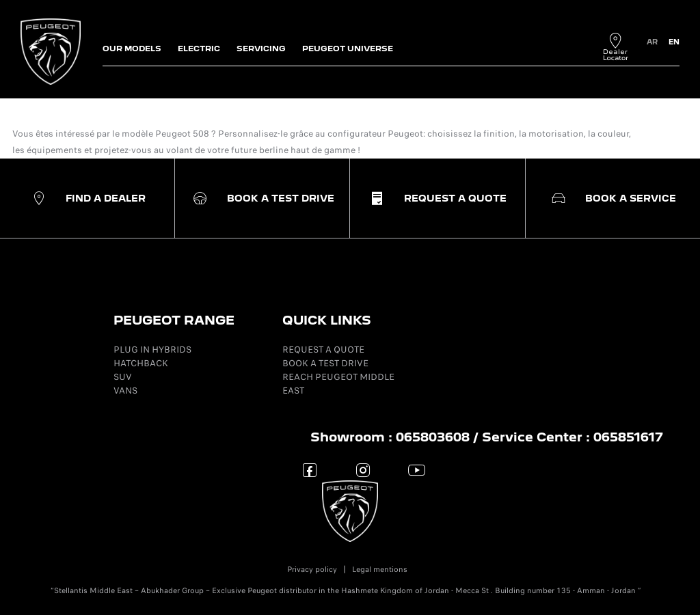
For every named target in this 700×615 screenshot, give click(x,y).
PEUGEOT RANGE (174, 320)
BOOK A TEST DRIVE (325, 363)
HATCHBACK (141, 363)
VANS (125, 391)
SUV (123, 377)
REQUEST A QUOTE (323, 350)
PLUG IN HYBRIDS (152, 350)
